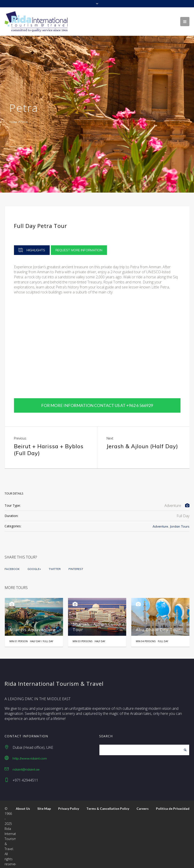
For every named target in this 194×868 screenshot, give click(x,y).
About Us (23, 805)
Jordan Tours (180, 522)
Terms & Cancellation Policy (108, 805)
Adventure (160, 522)
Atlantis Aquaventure (33, 625)
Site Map (44, 805)
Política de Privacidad (173, 805)
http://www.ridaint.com (30, 754)
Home (13, 122)
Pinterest (76, 565)
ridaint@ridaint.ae (26, 765)
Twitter (55, 565)
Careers (143, 805)
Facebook (12, 565)
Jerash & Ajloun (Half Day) (142, 442)
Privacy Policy (69, 805)
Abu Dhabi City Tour (158, 625)
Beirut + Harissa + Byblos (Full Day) (49, 445)
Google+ (34, 565)
